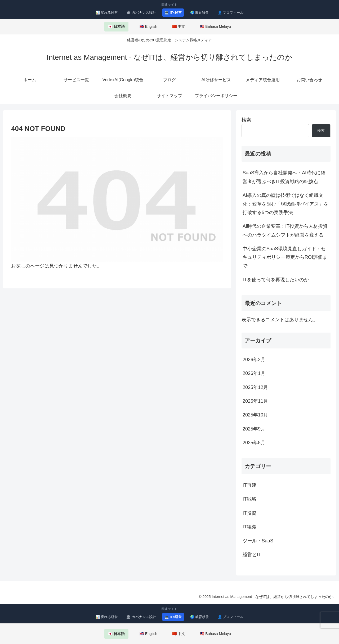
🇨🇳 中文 (179, 26)
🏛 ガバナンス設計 (141, 13)
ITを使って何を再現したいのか (276, 280)
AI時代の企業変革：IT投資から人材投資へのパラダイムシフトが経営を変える (285, 230)
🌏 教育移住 (200, 13)
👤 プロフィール (231, 13)
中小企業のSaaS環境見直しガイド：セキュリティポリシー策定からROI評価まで (285, 257)
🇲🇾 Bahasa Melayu (215, 26)
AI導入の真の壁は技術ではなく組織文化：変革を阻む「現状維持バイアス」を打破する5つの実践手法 (286, 204)
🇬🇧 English (148, 26)
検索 (246, 120)
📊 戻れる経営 (107, 13)
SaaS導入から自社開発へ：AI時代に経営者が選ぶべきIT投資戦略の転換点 (284, 177)
